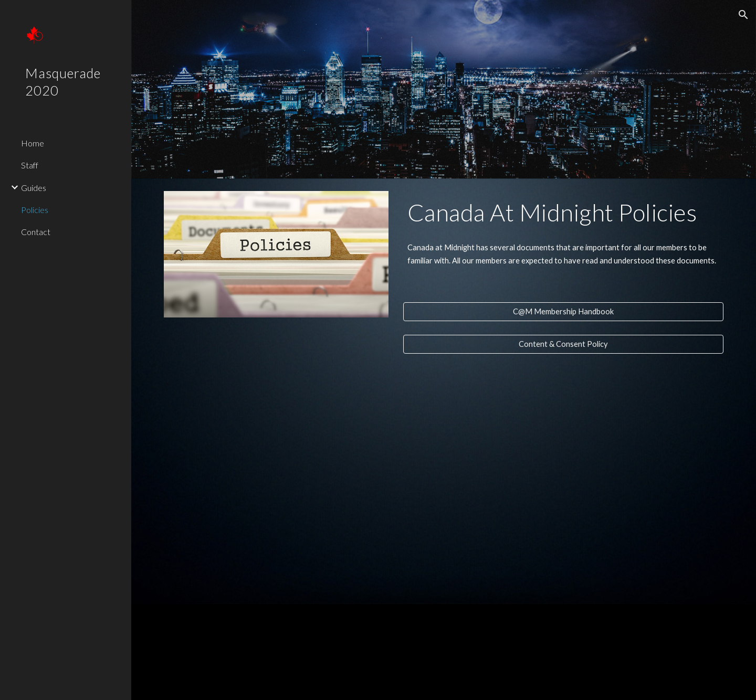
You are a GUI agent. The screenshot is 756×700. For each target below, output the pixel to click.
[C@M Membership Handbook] (564, 312)
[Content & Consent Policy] (564, 344)
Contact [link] (36, 232)
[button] (743, 15)
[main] (564, 213)
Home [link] (33, 143)
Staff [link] (30, 165)
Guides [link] (34, 188)
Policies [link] (35, 210)
